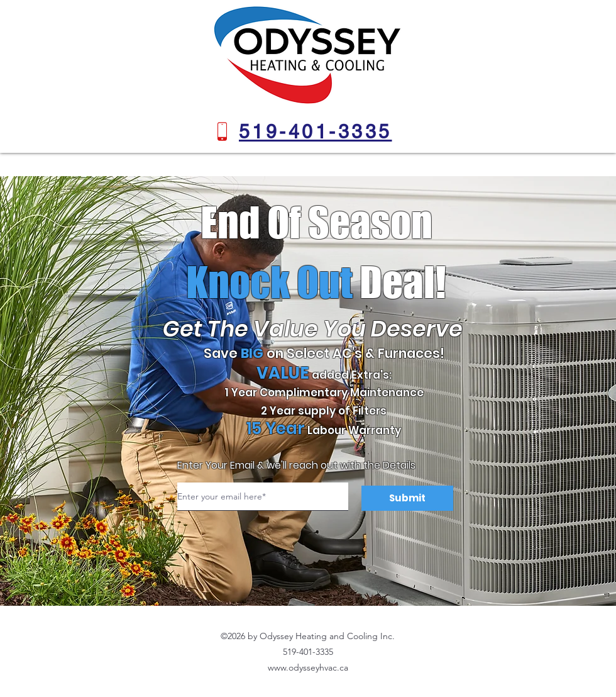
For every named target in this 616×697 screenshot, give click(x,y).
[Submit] (407, 498)
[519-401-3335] (315, 131)
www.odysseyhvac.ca (308, 667)
